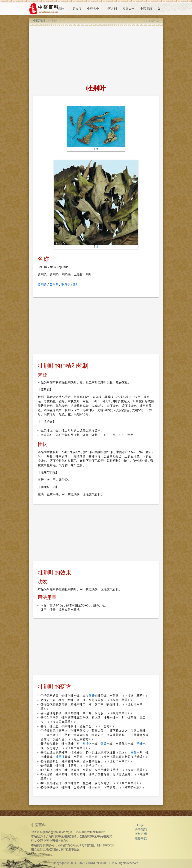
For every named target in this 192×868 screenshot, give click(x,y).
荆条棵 (66, 285)
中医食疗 (76, 9)
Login (141, 825)
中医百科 (39, 21)
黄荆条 (54, 285)
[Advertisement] (96, 54)
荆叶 (76, 285)
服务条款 (141, 838)
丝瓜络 (87, 744)
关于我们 (141, 830)
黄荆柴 (42, 285)
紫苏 (91, 696)
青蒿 (133, 753)
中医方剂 (111, 9)
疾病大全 (128, 9)
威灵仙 (60, 757)
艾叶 (139, 744)
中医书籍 (146, 9)
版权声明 (141, 834)
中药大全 (93, 9)
